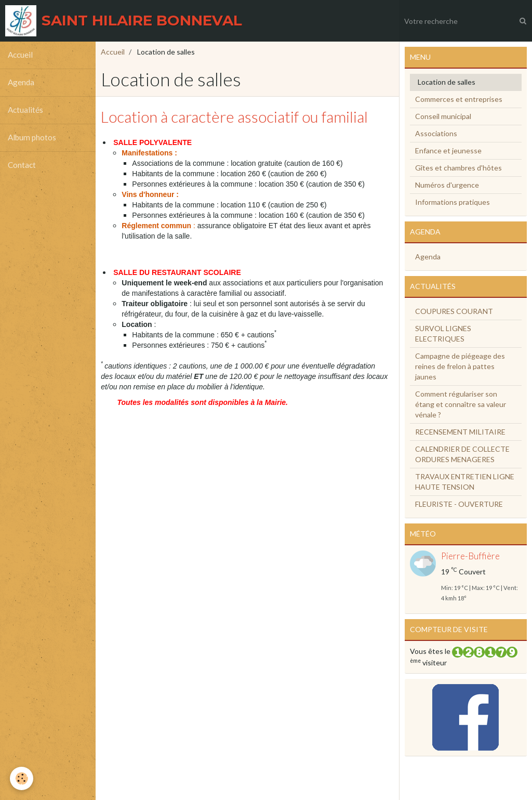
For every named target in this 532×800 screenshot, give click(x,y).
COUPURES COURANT (454, 311)
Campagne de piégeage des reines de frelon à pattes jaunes (460, 366)
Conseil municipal (443, 116)
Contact (22, 165)
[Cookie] (22, 778)
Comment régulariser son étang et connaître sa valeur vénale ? (461, 404)
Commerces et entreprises (459, 99)
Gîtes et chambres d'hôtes (458, 168)
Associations (436, 133)
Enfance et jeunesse (448, 150)
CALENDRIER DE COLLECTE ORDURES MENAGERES (462, 454)
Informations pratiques (453, 202)
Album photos (32, 138)
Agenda (21, 83)
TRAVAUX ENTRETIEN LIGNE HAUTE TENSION (465, 482)
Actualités (25, 110)
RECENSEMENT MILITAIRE (460, 432)
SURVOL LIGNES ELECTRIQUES (443, 333)
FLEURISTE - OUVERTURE (459, 504)
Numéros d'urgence (447, 185)
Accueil (20, 55)
